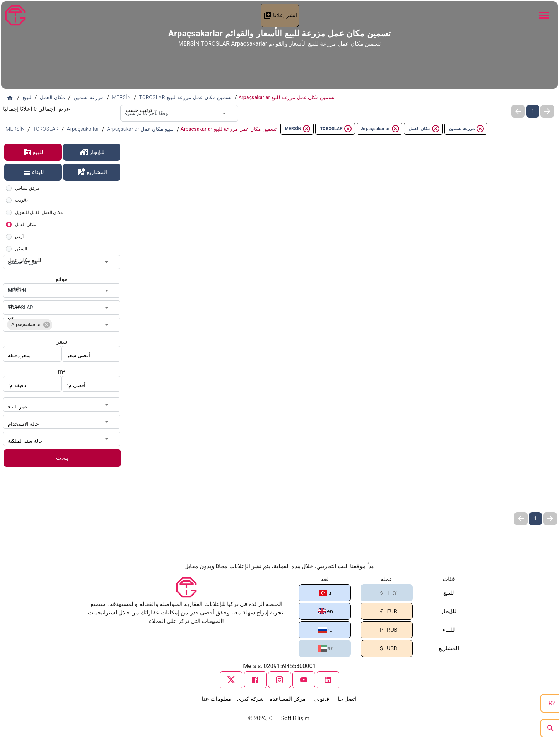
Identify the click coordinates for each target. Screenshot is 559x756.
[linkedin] (328, 680)
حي (11, 318)
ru (325, 630)
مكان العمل (424, 129)
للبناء (34, 172)
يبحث (62, 458)
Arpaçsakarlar (380, 129)
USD (387, 649)
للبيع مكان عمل (22, 255)
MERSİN (298, 129)
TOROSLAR (336, 129)
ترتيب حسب (137, 105)
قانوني (322, 699)
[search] (550, 728)
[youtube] (304, 680)
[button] (30, 325)
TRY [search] (550, 703)
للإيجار (93, 152)
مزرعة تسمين (467, 129)
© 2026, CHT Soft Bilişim (280, 718)
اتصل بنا (347, 699)
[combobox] (179, 113)
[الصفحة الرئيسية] (10, 98)
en (325, 611)
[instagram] (279, 680)
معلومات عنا (216, 699)
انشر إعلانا (280, 15)
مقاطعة (15, 283)
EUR (387, 611)
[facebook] (255, 680)
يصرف (14, 300)
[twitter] (231, 680)
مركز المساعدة (288, 699)
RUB (387, 630)
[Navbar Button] (544, 15)
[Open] (224, 113)
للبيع (33, 152)
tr (325, 593)
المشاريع (92, 172)
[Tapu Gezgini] (15, 15)
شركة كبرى (251, 699)
